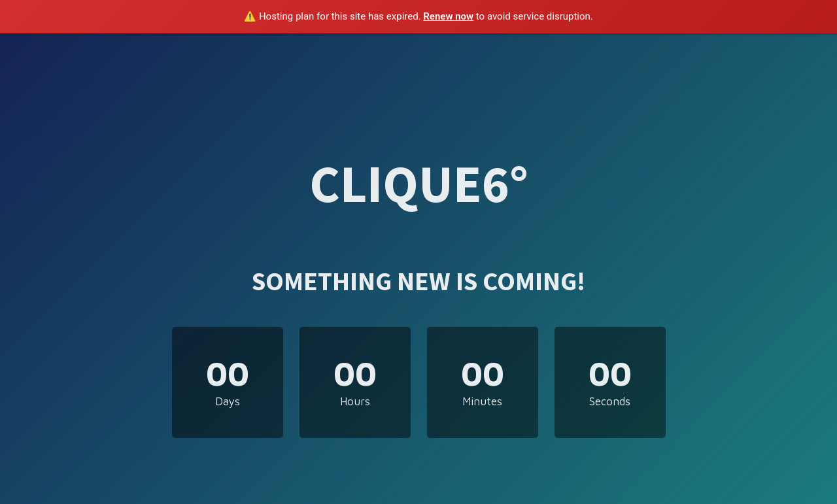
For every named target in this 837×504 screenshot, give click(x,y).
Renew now (448, 16)
